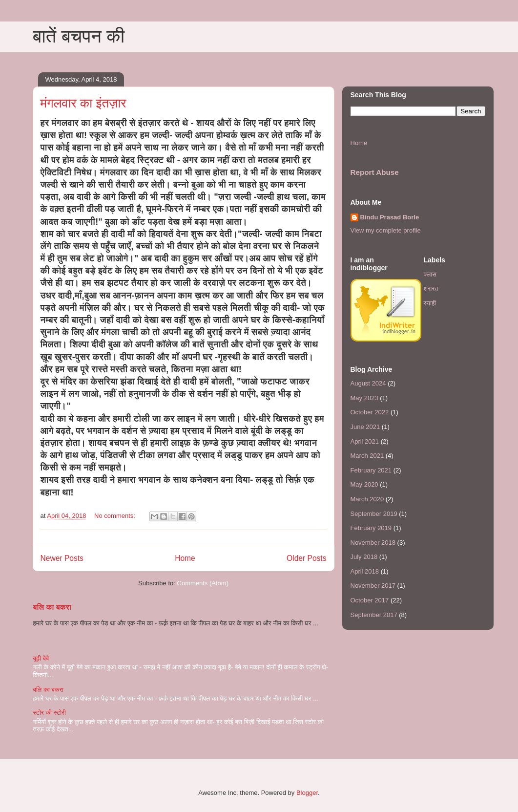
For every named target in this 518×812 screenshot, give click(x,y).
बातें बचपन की (79, 36)
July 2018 (364, 557)
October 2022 (370, 412)
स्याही (430, 303)
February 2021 (371, 470)
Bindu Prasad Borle (390, 217)
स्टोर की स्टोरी (50, 713)
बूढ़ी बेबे (41, 658)
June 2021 (365, 427)
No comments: (115, 516)
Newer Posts (62, 558)
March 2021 (367, 456)
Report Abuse (375, 172)
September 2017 (374, 615)
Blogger (307, 793)
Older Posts (306, 558)
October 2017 (370, 600)
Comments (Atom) (203, 583)
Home (185, 558)
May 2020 (364, 484)
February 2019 (371, 528)
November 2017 (373, 586)
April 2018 (365, 571)
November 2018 (373, 543)
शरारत (431, 288)
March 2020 (367, 499)
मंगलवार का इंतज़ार (83, 103)
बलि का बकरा (52, 607)
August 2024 (368, 383)
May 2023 (364, 398)
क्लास (430, 274)
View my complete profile (386, 230)
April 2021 (365, 441)
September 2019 (374, 514)
